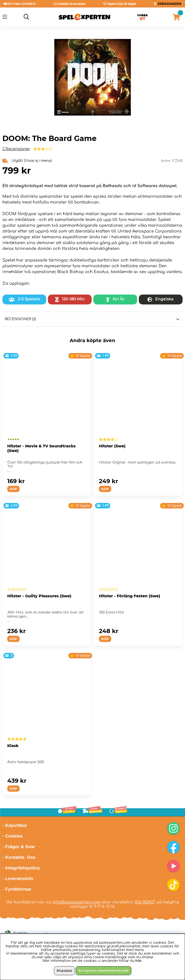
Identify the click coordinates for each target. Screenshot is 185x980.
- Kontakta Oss (19, 857)
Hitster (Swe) (112, 446)
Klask (13, 746)
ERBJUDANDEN (170, 4)
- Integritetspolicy (21, 868)
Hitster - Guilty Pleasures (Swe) (39, 596)
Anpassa (64, 971)
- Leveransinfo (18, 878)
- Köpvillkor (15, 825)
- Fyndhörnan (17, 889)
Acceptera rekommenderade (104, 971)
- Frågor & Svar (19, 847)
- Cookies (13, 836)
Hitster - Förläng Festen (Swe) (129, 596)
